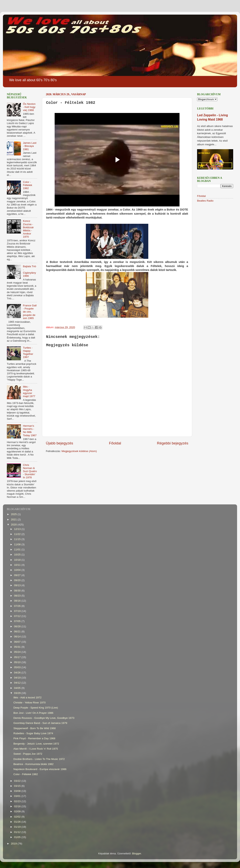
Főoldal (115, 443)
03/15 (18, 786)
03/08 (18, 791)
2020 (14, 525)
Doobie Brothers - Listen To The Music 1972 (39, 759)
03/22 (18, 781)
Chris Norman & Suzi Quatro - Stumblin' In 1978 (30, 471)
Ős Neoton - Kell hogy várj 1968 (29, 107)
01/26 (18, 822)
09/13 (18, 585)
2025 (14, 514)
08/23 (18, 596)
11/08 (18, 544)
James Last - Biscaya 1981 (30, 146)
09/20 (18, 580)
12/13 (18, 529)
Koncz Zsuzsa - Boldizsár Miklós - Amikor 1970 (28, 229)
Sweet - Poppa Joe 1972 (28, 754)
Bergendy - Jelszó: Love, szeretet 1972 (36, 744)
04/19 (18, 678)
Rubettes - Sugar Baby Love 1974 (33, 733)
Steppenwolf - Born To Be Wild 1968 (35, 728)
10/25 (18, 555)
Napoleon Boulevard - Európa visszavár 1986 (40, 769)
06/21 (18, 631)
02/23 (18, 801)
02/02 (18, 817)
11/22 (18, 534)
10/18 (18, 560)
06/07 (18, 642)
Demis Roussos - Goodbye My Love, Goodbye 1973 (44, 718)
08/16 (18, 601)
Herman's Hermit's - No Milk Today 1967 (30, 431)
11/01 (18, 549)
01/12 (18, 832)
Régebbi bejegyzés (173, 443)
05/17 (18, 657)
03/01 (18, 796)
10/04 (18, 570)
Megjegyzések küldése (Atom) (79, 451)
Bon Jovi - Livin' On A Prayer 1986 (33, 713)
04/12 (18, 683)
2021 (14, 519)
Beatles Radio (205, 201)
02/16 (18, 806)
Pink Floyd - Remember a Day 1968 (34, 738)
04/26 (18, 673)
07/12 (18, 616)
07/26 (18, 606)
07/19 (18, 611)
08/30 (18, 591)
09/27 (18, 575)
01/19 (18, 827)
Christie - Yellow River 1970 (30, 703)
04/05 (18, 688)
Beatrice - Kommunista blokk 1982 (34, 764)
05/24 (18, 652)
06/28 (18, 626)
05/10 (18, 662)
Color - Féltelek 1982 (27, 185)
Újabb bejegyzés (60, 443)
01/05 (18, 837)
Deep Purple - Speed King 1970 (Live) (36, 708)
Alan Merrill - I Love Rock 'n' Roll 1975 (36, 749)
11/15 (18, 539)
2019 (14, 844)
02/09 (18, 811)
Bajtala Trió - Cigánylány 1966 (29, 271)
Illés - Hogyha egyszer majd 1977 (29, 391)
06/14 (18, 637)
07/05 (18, 621)
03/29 (18, 693)
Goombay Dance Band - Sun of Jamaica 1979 (40, 723)
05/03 (18, 667)
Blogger (137, 853)
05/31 (18, 647)
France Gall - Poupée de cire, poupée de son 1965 (30, 312)
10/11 (18, 565)
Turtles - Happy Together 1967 (28, 352)
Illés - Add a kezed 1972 (28, 697)
